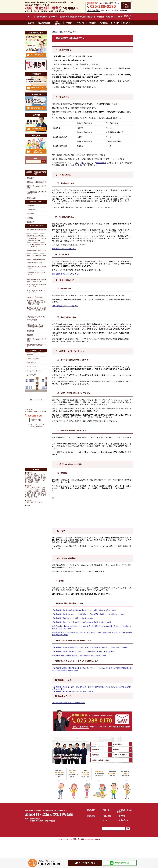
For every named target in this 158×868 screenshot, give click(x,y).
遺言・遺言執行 (58, 23)
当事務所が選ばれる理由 (124, 827)
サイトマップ (31, 375)
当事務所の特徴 (42, 17)
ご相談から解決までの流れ (100, 776)
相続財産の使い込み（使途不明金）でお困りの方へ (37, 281)
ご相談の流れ (73, 17)
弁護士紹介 (91, 17)
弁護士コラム (127, 23)
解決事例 (54, 17)
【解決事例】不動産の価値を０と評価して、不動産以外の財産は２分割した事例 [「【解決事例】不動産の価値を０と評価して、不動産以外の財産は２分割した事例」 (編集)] (83, 668)
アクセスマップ (32, 367)
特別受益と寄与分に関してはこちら (66, 274)
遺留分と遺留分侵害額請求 (36, 260)
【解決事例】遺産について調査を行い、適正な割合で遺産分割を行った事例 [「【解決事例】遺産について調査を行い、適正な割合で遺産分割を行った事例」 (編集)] (81, 638)
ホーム (30, 17)
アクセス (119, 17)
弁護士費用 (100, 17)
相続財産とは (31, 198)
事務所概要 (91, 826)
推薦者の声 (110, 17)
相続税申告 (81, 23)
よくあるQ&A (116, 23)
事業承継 (30, 335)
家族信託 (69, 23)
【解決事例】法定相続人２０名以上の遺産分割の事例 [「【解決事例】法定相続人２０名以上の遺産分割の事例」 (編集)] (73, 634)
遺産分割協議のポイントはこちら (65, 306)
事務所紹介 (82, 17)
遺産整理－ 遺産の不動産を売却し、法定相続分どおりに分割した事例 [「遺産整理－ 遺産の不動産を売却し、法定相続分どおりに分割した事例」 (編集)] (79, 672)
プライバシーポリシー (34, 371)
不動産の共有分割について (37, 250)
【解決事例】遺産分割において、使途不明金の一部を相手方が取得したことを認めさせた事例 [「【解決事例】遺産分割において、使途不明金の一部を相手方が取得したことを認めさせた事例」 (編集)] (88, 630)
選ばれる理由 (117, 760)
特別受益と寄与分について (36, 317)
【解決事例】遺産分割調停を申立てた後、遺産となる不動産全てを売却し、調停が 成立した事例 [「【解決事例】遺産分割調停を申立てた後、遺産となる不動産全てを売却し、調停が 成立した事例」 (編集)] (89, 664)
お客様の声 (63, 17)
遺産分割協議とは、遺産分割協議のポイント (37, 239)
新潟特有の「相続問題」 (35, 297)
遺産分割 (31, 23)
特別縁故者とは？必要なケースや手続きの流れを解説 (37, 326)
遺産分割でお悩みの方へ (35, 236)
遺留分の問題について (36, 263)
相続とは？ (31, 178)
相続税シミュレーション (128, 17)
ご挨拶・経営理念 (33, 359)
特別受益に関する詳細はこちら (64, 249)
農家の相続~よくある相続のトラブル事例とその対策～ (37, 310)
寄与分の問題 (33, 320)
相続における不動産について (37, 182)
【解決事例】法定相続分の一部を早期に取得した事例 (73, 708)
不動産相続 (92, 23)
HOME (55, 32)
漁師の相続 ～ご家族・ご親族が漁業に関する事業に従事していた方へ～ (37, 302)
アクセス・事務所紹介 (120, 771)
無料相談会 (104, 23)
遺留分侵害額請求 (44, 23)
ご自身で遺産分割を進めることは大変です (37, 245)
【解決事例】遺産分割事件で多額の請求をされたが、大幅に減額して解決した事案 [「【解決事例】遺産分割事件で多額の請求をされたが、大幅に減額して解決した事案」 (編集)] (84, 626)
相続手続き (31, 331)
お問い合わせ (31, 363)
